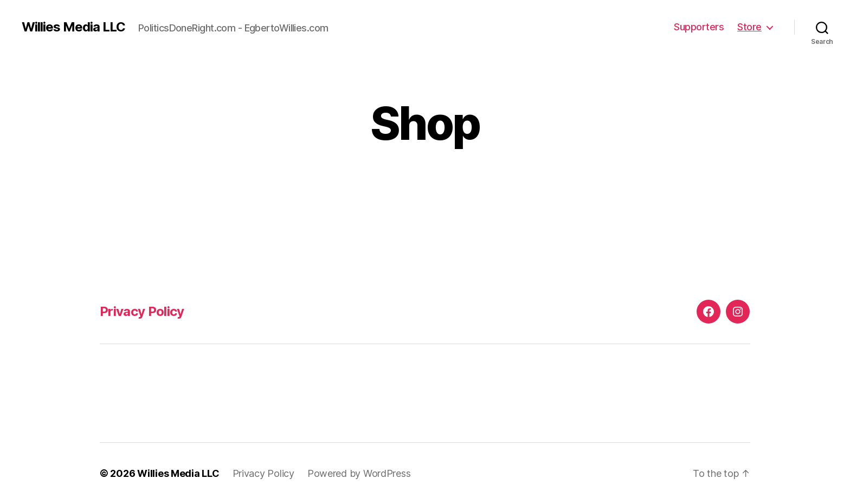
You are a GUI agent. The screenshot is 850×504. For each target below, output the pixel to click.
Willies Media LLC (73, 27)
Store (749, 27)
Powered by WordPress (359, 473)
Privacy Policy (142, 311)
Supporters (699, 27)
